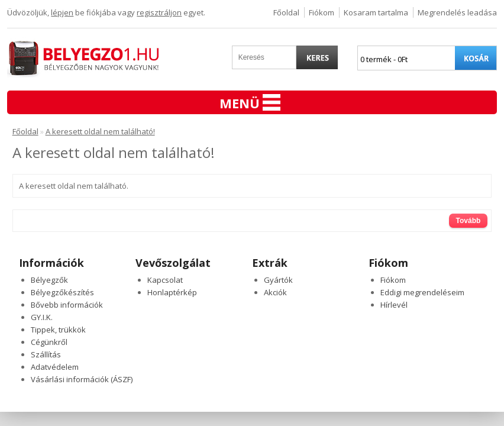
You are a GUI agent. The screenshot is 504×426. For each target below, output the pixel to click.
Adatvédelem (55, 367)
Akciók (275, 292)
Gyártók (278, 280)
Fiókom (322, 12)
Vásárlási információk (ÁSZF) (82, 379)
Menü (250, 103)
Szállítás (46, 354)
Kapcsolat (165, 280)
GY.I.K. (42, 317)
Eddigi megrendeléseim (422, 292)
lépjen (62, 12)
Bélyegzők (49, 280)
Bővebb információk (67, 305)
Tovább (469, 221)
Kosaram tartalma (376, 12)
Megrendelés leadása (457, 12)
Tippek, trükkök (58, 330)
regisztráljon (159, 12)
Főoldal (286, 12)
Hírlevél (394, 305)
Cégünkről (49, 342)
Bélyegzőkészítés (62, 292)
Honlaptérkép (172, 292)
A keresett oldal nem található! (100, 131)
